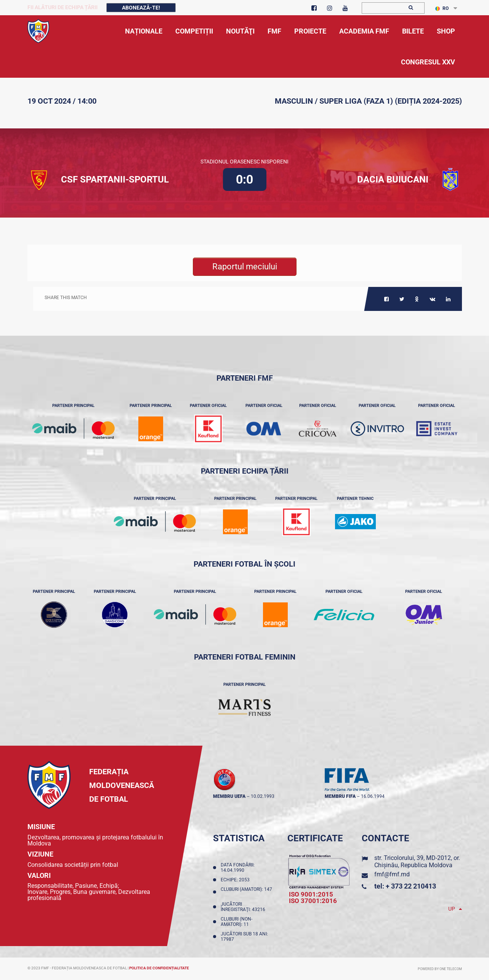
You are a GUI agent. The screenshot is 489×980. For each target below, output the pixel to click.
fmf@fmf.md (392, 874)
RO (442, 8)
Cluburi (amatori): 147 (246, 892)
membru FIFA (340, 796)
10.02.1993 (263, 796)
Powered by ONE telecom (440, 969)
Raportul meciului (245, 267)
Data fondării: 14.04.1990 (238, 868)
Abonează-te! (141, 8)
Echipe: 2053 (236, 880)
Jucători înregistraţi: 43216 (244, 907)
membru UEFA (229, 796)
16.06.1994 (373, 796)
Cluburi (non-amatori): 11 (236, 922)
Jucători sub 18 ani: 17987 (244, 937)
